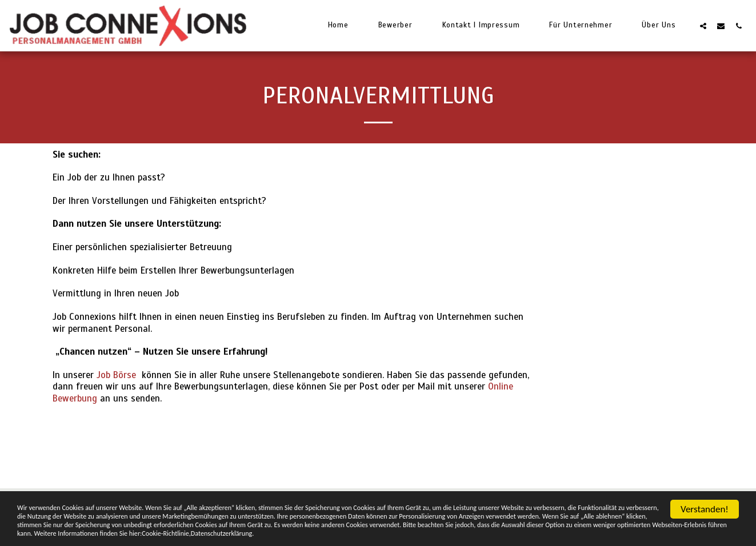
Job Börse (116, 375)
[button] (703, 26)
